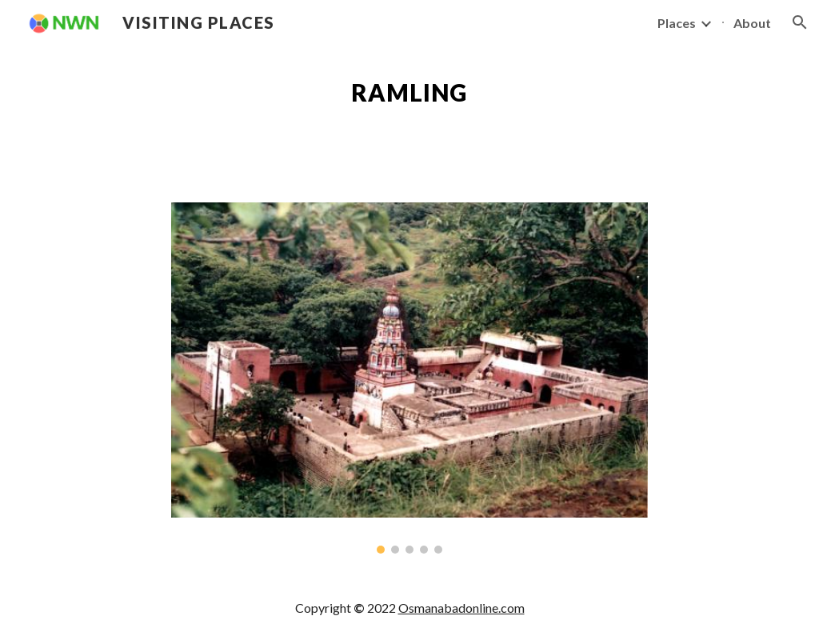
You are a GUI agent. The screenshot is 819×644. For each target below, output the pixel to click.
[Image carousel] (409, 378)
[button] (800, 22)
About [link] (752, 23)
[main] (409, 93)
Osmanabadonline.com (461, 608)
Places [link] (677, 23)
